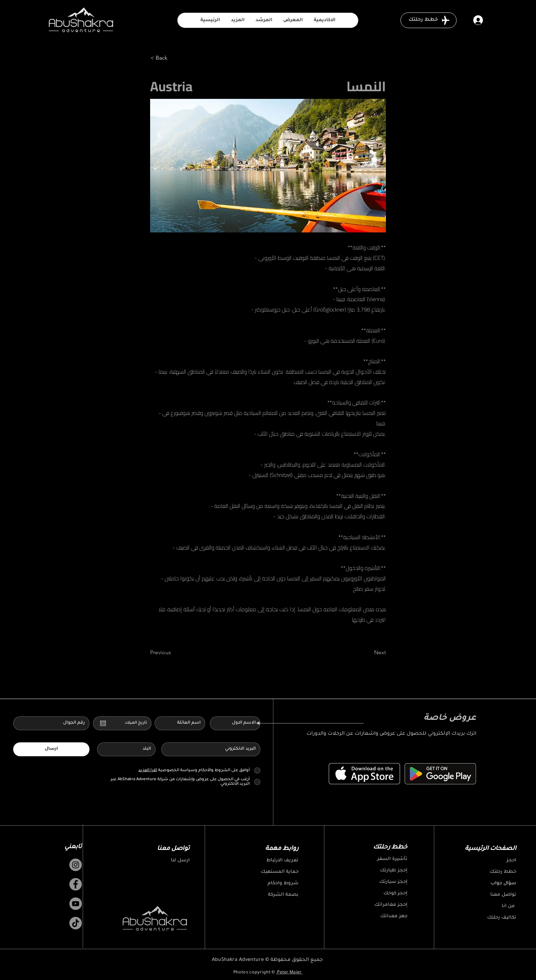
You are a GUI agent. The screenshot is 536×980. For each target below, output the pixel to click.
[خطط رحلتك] (429, 20)
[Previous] (173, 653)
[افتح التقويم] (103, 723)
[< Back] (173, 58)
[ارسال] (51, 749)
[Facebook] (76, 884)
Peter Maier (289, 973)
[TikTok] (76, 923)
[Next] (369, 653)
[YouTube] (76, 904)
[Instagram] (76, 865)
